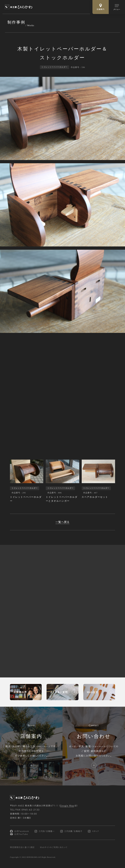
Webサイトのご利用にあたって (54, 847)
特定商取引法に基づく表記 (22, 847)
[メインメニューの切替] (117, 7)
